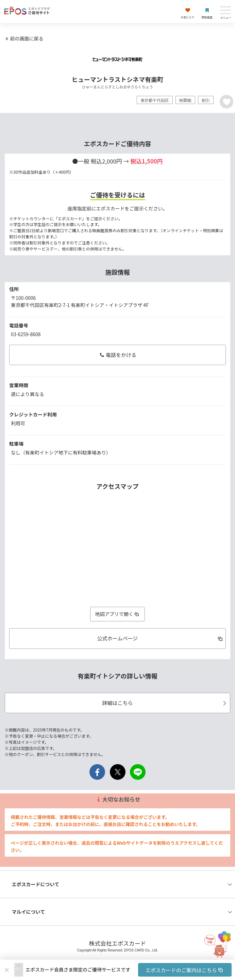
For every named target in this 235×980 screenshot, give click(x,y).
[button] (129, 970)
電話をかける (117, 355)
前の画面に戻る (23, 38)
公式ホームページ (161, 638)
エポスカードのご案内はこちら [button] (185, 970)
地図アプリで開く (118, 614)
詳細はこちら (165, 703)
